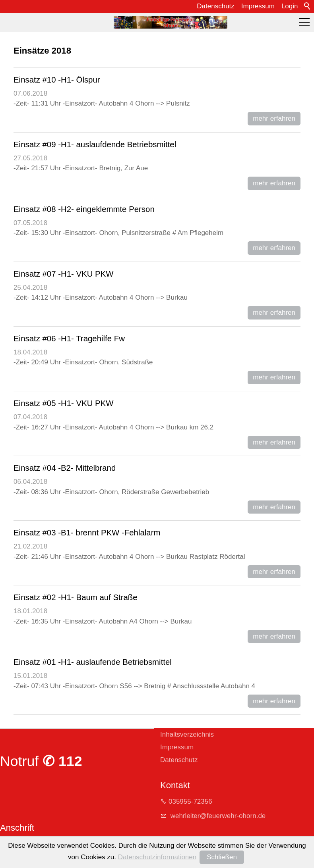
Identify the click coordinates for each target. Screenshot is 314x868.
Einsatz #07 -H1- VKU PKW (64, 274)
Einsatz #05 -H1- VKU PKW (64, 403)
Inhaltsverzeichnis (187, 734)
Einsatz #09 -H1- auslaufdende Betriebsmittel (95, 144)
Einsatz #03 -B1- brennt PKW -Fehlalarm (87, 533)
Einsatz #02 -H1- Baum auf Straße (76, 597)
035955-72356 (190, 802)
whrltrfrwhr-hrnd (217, 816)
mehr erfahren (274, 118)
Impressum (258, 6)
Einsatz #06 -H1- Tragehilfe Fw (69, 339)
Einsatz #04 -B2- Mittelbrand (65, 468)
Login (290, 6)
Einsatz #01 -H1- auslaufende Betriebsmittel (93, 662)
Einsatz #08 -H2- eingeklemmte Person (84, 209)
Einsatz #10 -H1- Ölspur (57, 80)
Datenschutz (216, 6)
